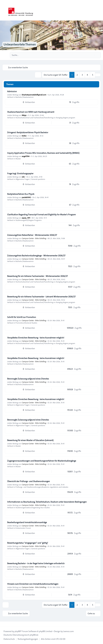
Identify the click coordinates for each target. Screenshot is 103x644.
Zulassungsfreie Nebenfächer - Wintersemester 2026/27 (32, 235)
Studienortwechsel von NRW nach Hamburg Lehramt (31, 112)
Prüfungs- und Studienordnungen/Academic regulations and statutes (42, 487)
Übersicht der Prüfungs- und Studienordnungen (29, 481)
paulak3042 (26, 197)
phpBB (18, 631)
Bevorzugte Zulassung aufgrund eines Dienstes (28, 379)
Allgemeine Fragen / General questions (30, 179)
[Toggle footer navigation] (4, 624)
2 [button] (77, 75)
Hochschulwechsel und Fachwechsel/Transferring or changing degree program (45, 118)
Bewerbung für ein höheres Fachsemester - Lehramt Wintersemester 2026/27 (41, 297)
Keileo (24, 136)
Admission (12, 91)
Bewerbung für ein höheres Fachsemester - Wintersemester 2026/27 (37, 276)
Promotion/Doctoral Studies (26, 323)
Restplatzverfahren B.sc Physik (21, 194)
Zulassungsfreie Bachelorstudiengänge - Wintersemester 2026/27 (36, 256)
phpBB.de (34, 635)
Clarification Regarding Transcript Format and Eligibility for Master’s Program (41, 215)
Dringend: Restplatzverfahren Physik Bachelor (28, 132)
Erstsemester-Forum (23, 528)
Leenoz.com (68, 631)
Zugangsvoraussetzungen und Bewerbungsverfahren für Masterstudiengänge (42, 461)
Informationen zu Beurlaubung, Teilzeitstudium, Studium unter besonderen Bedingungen (47, 502)
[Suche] (92, 55)
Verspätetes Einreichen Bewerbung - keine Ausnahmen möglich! (36, 338)
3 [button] (82, 75)
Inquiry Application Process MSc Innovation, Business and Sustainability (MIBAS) (43, 153)
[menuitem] (9, 639)
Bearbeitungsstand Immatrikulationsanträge (27, 522)
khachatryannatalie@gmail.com (34, 95)
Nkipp (24, 115)
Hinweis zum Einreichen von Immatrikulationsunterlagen (33, 584)
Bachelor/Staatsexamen (25, 97)
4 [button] (87, 75)
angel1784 (26, 156)
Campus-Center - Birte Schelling (34, 238)
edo (23, 177)
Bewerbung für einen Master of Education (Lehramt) (30, 440)
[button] (98, 75)
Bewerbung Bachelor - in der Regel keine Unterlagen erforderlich (36, 563)
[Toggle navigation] (99, 10)
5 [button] (93, 75)
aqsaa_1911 (26, 218)
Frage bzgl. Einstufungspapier (20, 173)
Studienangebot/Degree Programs (29, 220)
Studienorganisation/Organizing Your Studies (33, 507)
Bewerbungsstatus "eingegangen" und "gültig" (28, 543)
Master (18, 159)
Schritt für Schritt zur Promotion (22, 317)
